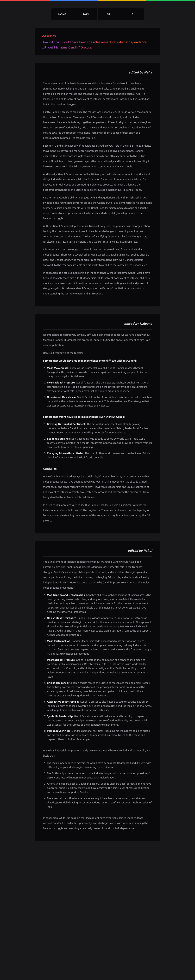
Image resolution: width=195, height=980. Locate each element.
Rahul (148, 551)
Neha (148, 72)
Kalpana (146, 324)
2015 (86, 14)
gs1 (109, 14)
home (62, 14)
